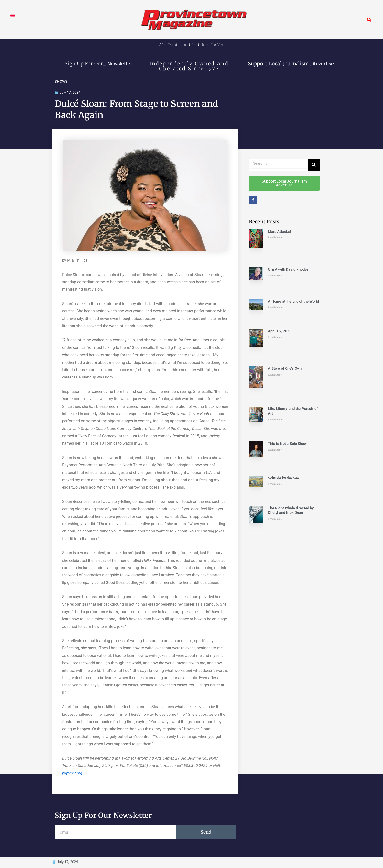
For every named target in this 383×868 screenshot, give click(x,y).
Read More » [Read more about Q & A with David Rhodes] (275, 276)
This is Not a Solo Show (287, 444)
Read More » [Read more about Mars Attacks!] (275, 238)
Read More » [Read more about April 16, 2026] (275, 337)
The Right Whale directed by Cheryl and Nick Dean (291, 511)
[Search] (314, 165)
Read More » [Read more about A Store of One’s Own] (275, 375)
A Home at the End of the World (293, 302)
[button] (13, 15)
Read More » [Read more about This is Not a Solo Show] (275, 450)
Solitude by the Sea (283, 478)
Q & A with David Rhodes (288, 270)
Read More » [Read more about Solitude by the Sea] (275, 484)
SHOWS (61, 82)
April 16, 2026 (280, 331)
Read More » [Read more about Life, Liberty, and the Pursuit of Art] (275, 420)
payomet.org (73, 773)
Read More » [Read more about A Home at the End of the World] (275, 308)
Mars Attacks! (279, 232)
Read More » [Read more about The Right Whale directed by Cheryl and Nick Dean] (275, 519)
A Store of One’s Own (285, 369)
